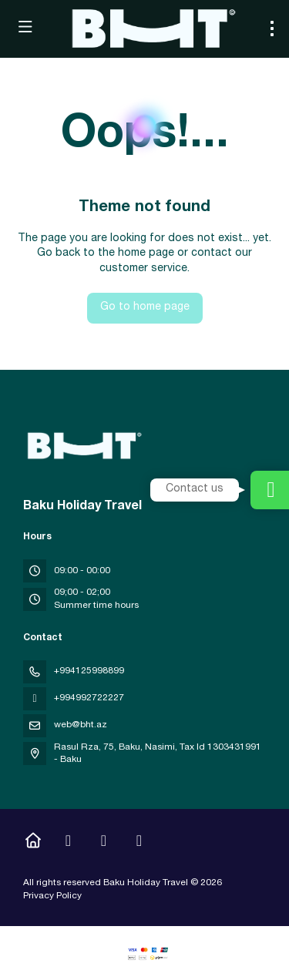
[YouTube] (104, 843)
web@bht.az (81, 725)
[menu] (272, 29)
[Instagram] (68, 843)
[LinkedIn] (139, 843)
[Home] (33, 843)
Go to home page (145, 307)
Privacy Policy (52, 896)
